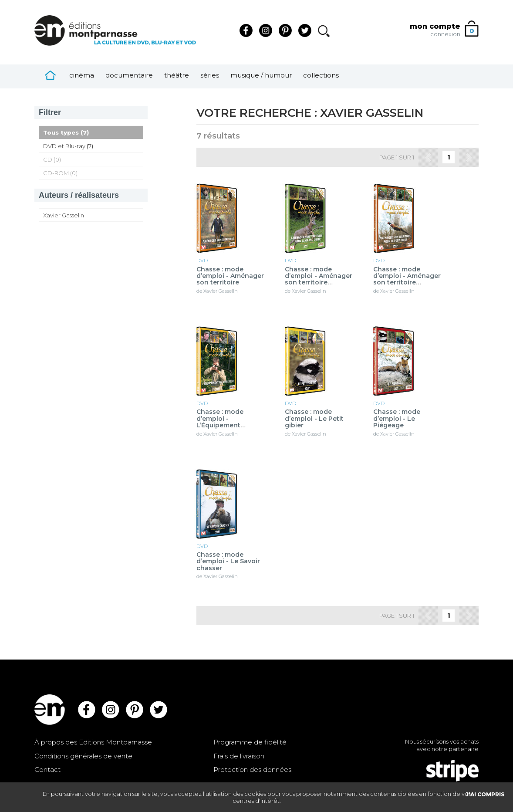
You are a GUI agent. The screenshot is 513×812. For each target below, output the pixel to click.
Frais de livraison (239, 756)
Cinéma (82, 75)
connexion (445, 34)
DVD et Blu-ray (64, 146)
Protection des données (252, 770)
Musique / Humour (261, 75)
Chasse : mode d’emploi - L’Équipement (221, 419)
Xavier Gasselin (64, 215)
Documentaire (129, 75)
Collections (321, 75)
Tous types (61, 132)
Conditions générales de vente (83, 756)
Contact (47, 770)
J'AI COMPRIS (485, 794)
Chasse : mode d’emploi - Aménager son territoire (230, 276)
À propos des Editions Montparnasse (93, 742)
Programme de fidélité (250, 742)
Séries (210, 75)
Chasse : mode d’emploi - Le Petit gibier (314, 419)
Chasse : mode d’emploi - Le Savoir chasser (228, 562)
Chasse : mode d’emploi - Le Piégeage (397, 419)
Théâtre (177, 75)
